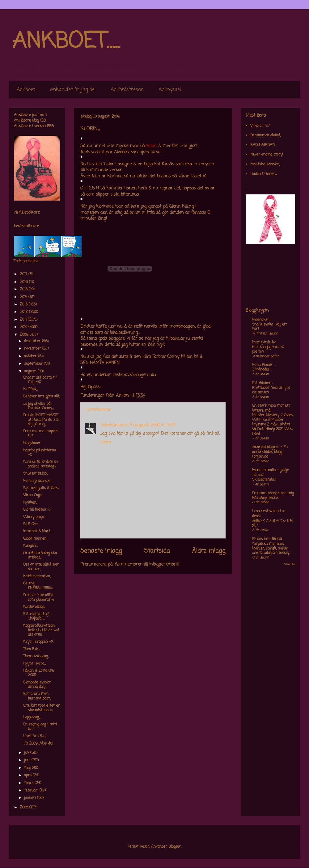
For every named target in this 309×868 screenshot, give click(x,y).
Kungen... (30, 546)
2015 (24, 289)
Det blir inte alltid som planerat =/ (39, 597)
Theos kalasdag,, (36, 656)
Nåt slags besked (266, 498)
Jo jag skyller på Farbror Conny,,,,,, (38, 406)
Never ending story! (267, 155)
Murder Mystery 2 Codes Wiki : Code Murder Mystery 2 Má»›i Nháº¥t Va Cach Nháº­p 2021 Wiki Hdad (272, 424)
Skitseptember (264, 480)
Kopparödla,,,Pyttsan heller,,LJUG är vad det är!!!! (41, 630)
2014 (24, 297)
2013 (24, 305)
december (33, 341)
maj (28, 768)
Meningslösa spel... (38, 481)
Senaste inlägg (101, 551)
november (33, 349)
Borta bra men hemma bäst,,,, (37, 696)
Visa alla (290, 565)
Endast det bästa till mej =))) (40, 380)
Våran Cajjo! (33, 495)
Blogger (175, 847)
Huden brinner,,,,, (263, 174)
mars (29, 783)
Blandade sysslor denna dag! (37, 685)
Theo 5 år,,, (32, 649)
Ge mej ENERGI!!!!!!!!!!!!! (38, 586)
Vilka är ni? (260, 126)
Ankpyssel (170, 90)
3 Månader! (261, 370)
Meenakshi (261, 320)
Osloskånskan (113, 425)
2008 (25, 808)
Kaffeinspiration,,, (37, 576)
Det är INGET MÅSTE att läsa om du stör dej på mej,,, (42, 420)
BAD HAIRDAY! (262, 145)
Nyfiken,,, (30, 503)
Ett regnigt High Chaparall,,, (37, 616)
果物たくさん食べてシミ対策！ (273, 523)
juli (27, 753)
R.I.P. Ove (30, 524)
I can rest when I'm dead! (269, 514)
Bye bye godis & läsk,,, (41, 488)
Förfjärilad (260, 457)
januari (31, 798)
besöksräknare (26, 226)
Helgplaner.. (33, 443)
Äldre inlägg (209, 551)
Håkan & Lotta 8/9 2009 (39, 673)
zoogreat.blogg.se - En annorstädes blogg (270, 450)
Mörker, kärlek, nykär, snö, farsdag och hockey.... (271, 551)
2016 (24, 282)
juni (28, 760)
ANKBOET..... (66, 42)
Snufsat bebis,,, (35, 474)
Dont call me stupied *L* (40, 434)
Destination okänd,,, (266, 135)
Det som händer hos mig (273, 493)
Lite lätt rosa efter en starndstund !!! (42, 708)
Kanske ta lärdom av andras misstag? (41, 464)
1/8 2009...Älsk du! (38, 744)
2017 (24, 274)
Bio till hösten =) (37, 510)
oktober (31, 356)
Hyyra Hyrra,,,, (34, 664)
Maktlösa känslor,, (265, 164)
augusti (31, 372)
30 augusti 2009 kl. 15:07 (152, 425)
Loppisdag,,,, (32, 717)
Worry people (34, 517)
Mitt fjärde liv (264, 343)
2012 (24, 312)
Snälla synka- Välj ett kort (269, 327)
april (28, 775)
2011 (24, 320)
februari (32, 791)
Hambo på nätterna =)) (40, 453)
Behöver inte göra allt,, (42, 397)
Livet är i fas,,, (35, 736)
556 (50, 126)
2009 (25, 335)
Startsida (157, 551)
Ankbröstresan (127, 90)
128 (43, 121)
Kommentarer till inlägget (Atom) (147, 565)
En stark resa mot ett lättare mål (271, 408)
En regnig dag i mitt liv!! (40, 727)
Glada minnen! (35, 539)
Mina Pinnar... (263, 365)
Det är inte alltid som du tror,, (41, 567)
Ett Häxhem (262, 383)
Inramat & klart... (38, 531)
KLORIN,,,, (30, 389)
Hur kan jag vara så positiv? (268, 349)
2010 (24, 327)
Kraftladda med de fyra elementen (271, 390)
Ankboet (26, 90)
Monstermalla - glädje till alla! (271, 473)
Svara (105, 442)
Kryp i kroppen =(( (38, 642)
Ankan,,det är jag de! (73, 90)
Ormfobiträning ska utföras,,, (40, 555)
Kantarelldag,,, (34, 607)
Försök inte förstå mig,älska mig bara (268, 542)
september (34, 364)
